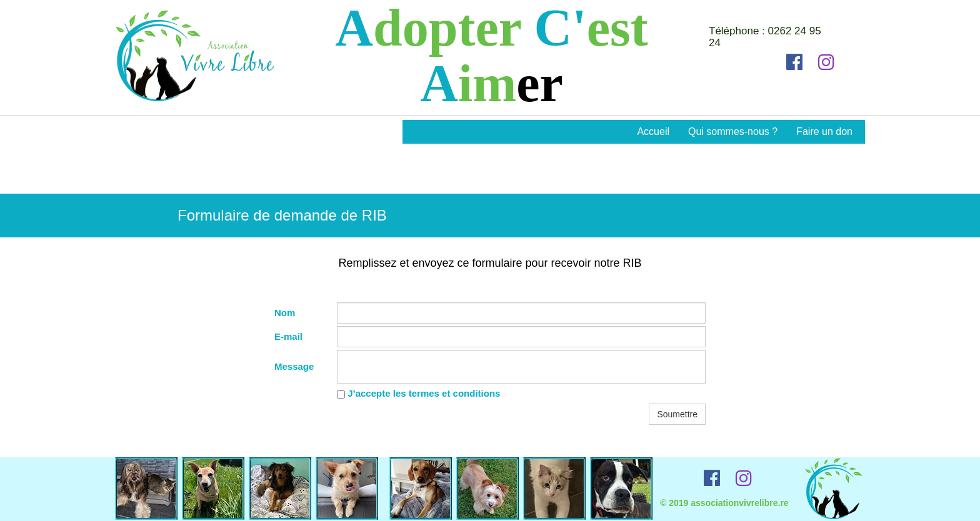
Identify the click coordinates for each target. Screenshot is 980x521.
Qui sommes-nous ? (733, 131)
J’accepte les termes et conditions (418, 393)
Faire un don (824, 131)
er (540, 83)
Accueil (653, 131)
